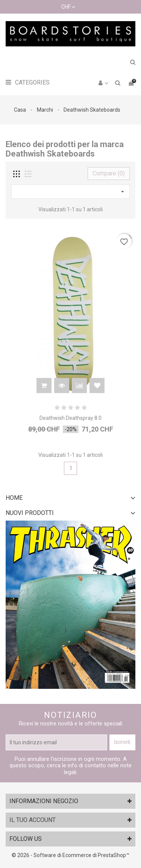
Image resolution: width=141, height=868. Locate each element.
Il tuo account (33, 820)
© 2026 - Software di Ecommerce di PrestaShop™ (70, 855)
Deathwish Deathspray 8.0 (70, 418)
